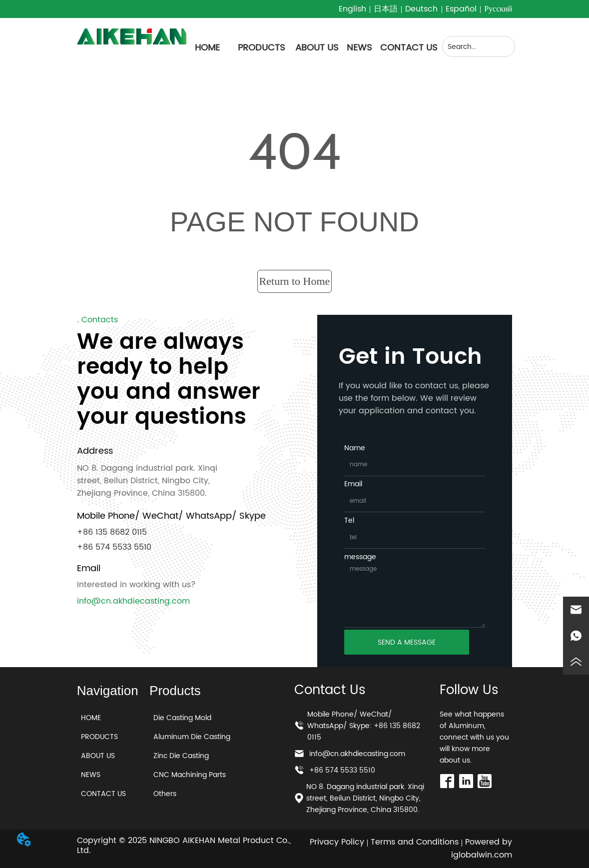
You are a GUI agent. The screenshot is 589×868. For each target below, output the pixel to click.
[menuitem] (262, 47)
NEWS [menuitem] (359, 48)
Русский (498, 9)
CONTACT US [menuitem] (409, 48)
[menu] (312, 47)
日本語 (386, 9)
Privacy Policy (337, 842)
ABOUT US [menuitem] (317, 48)
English (352, 9)
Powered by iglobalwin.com (482, 849)
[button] (262, 48)
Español (461, 9)
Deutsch (421, 9)
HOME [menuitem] (207, 48)
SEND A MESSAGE (407, 642)
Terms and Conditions (415, 842)
